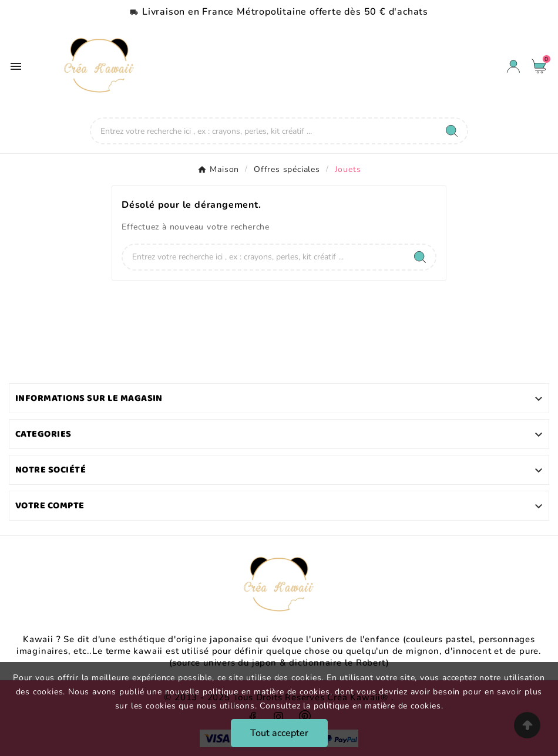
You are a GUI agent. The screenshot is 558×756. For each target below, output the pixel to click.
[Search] (452, 131)
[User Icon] (513, 66)
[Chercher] (264, 131)
